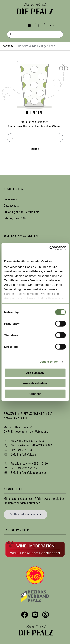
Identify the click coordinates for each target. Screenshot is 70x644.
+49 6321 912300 (34, 441)
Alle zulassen (35, 373)
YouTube (35, 615)
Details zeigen (49, 362)
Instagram (46, 615)
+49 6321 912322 (41, 445)
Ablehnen (35, 394)
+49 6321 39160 (38, 464)
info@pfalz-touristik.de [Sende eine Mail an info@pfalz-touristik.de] (33, 473)
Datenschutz (11, 206)
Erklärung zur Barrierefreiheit (21, 212)
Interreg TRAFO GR (15, 218)
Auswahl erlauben (35, 383)
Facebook (25, 615)
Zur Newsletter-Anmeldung (26, 514)
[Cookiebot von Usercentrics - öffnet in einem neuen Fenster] (50, 248)
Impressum (10, 199)
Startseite (8, 46)
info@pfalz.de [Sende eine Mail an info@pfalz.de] (28, 454)
